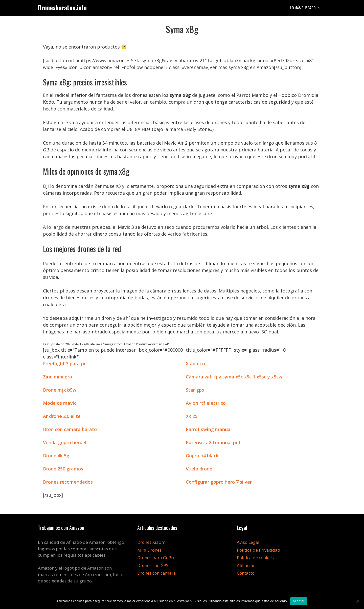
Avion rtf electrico (206, 403)
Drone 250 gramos (63, 469)
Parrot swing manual (209, 429)
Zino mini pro (58, 377)
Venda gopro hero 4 (65, 442)
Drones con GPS (153, 565)
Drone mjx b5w (60, 390)
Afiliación (246, 565)
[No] (358, 601)
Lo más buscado (308, 8)
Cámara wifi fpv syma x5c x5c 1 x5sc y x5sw (234, 377)
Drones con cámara (157, 573)
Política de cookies (255, 558)
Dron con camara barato (70, 429)
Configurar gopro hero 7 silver (219, 482)
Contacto (246, 573)
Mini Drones (149, 550)
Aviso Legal (248, 542)
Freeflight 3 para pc (65, 364)
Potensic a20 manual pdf (213, 442)
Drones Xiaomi (152, 542)
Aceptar (299, 601)
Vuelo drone (199, 469)
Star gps (195, 390)
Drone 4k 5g (56, 456)
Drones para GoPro (156, 558)
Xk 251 (193, 416)
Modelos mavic (60, 403)
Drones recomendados (68, 482)
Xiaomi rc (196, 364)
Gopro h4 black (202, 456)
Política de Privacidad (259, 550)
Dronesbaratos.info (62, 7)
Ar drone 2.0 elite (62, 416)
